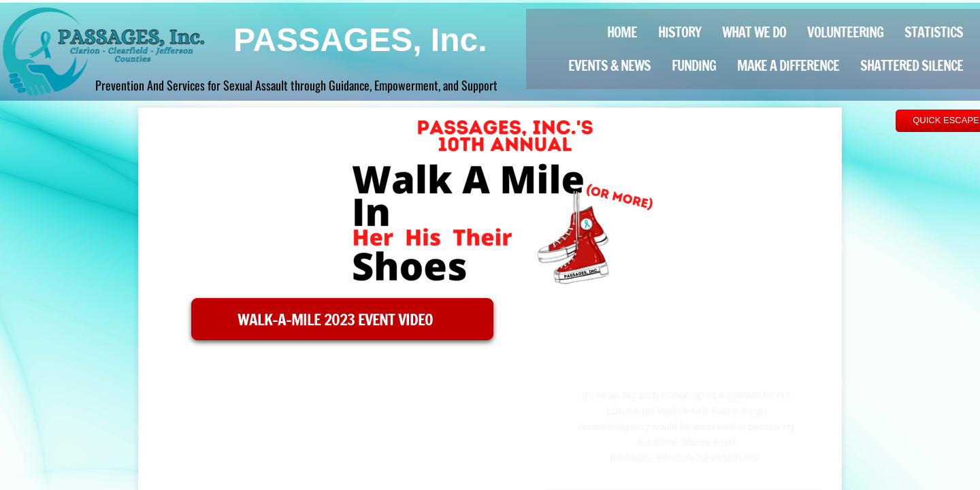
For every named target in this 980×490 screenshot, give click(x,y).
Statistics (934, 32)
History (680, 32)
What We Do (754, 32)
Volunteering (845, 32)
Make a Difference (788, 66)
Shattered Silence (912, 66)
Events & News (609, 66)
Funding (694, 66)
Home (622, 32)
